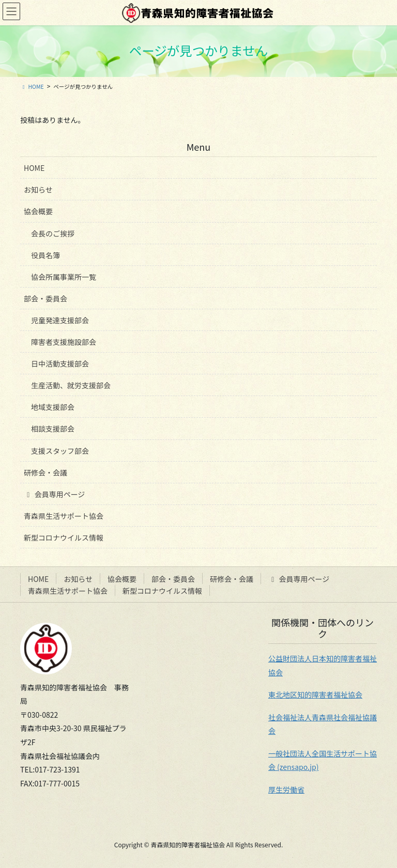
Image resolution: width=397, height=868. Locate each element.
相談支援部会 (53, 429)
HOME (34, 168)
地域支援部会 (53, 407)
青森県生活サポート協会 (64, 516)
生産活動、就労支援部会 (71, 385)
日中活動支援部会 (60, 364)
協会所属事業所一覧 (64, 277)
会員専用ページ (54, 494)
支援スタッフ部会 (60, 451)
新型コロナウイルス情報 (64, 538)
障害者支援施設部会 (64, 342)
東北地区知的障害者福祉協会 (315, 695)
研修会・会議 (45, 472)
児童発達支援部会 (60, 320)
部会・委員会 (45, 298)
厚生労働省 (286, 790)
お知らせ (38, 190)
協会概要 (38, 211)
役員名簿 (45, 255)
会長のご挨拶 (53, 233)
